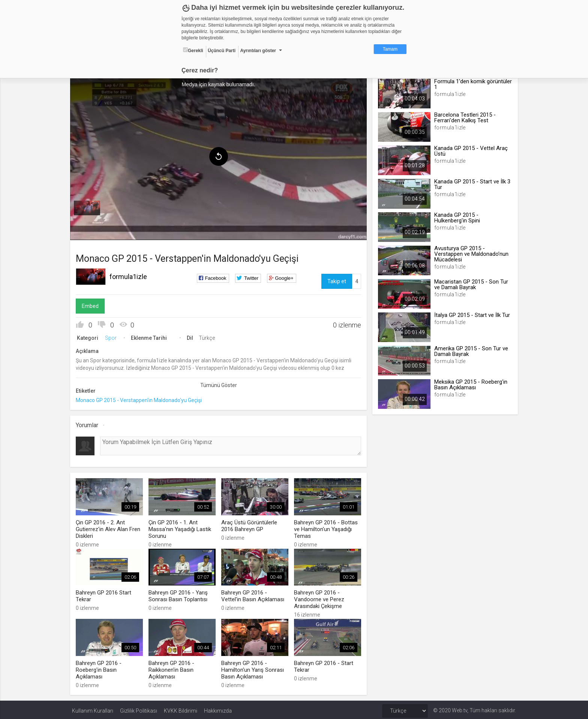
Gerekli (193, 50)
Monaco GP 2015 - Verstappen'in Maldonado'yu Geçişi (141, 399)
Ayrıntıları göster (258, 51)
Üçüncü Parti (222, 51)
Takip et (336, 280)
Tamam (390, 49)
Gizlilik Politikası (139, 708)
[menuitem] (89, 207)
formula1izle (130, 275)
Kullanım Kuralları (93, 708)
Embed (92, 305)
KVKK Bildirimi (181, 708)
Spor (113, 337)
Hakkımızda (218, 708)
